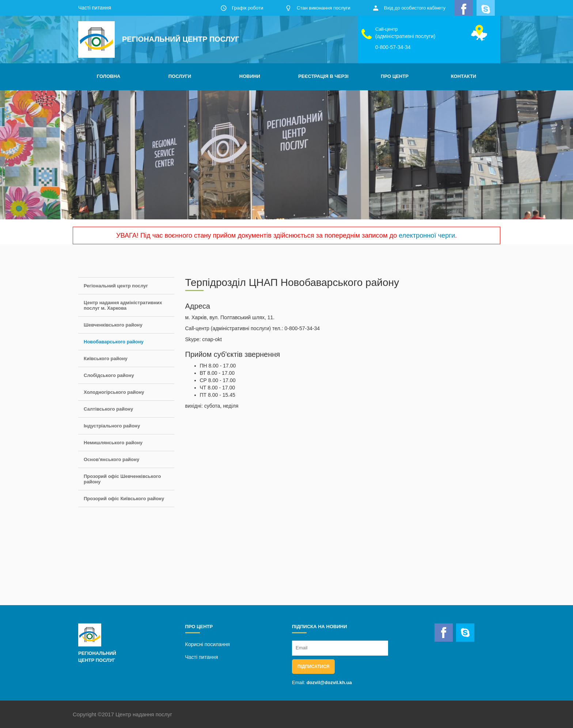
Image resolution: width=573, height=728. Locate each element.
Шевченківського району (113, 325)
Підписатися (313, 667)
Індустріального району (112, 426)
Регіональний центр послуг (116, 286)
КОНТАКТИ (464, 76)
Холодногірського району (114, 392)
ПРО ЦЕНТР (395, 76)
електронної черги (427, 235)
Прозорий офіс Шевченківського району (122, 479)
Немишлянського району (113, 443)
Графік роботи (247, 8)
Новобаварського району (114, 342)
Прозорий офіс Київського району (124, 499)
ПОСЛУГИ (180, 76)
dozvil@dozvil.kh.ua (329, 682)
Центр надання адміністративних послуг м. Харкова (123, 305)
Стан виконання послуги (324, 8)
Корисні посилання (208, 644)
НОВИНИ (250, 76)
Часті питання (95, 8)
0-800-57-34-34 (393, 47)
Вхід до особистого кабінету (415, 8)
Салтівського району (108, 409)
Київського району (106, 359)
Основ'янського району (111, 459)
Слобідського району (109, 375)
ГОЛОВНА (109, 76)
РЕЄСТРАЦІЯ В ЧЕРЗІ (323, 76)
